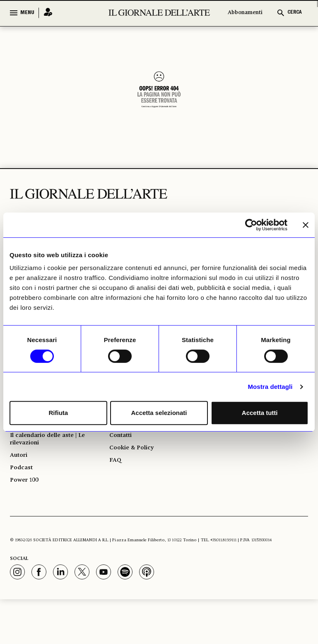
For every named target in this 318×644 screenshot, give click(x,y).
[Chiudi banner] (306, 225)
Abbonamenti (245, 13)
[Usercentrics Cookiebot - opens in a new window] (251, 225)
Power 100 (26, 523)
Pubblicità (125, 454)
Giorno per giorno (40, 439)
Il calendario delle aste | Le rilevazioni (54, 474)
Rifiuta (58, 413)
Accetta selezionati (159, 413)
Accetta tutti (260, 413)
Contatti (122, 469)
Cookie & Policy (134, 484)
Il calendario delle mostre (53, 454)
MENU (27, 13)
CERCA (295, 13)
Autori (20, 494)
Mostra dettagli (270, 387)
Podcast (23, 509)
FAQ (116, 499)
